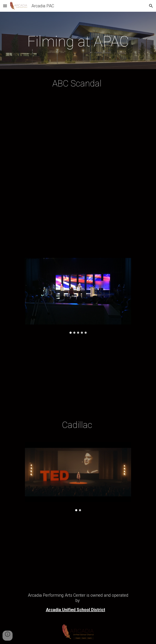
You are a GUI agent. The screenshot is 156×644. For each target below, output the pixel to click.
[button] (5, 6)
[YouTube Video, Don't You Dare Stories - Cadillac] (78, 551)
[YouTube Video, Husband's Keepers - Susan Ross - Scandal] (78, 214)
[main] (78, 41)
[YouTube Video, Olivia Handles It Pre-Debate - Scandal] (78, 135)
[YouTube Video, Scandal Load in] (78, 376)
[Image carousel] (78, 296)
